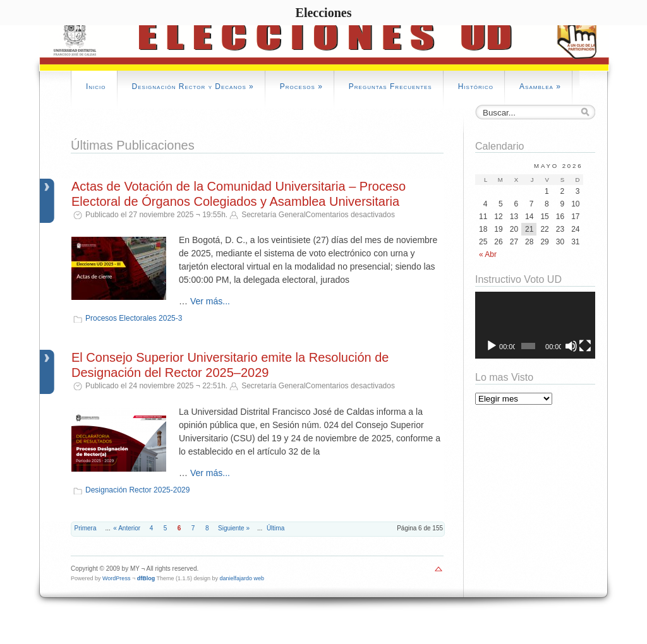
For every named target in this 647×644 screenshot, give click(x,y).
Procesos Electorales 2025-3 (134, 318)
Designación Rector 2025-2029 (137, 490)
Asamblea (540, 86)
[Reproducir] (492, 346)
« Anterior (127, 528)
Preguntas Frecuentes (390, 86)
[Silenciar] (571, 346)
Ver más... (210, 301)
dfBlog (146, 578)
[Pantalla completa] (585, 346)
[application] (535, 325)
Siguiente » (234, 528)
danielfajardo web (242, 578)
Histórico (476, 86)
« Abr (488, 254)
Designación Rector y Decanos (193, 86)
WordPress (116, 578)
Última (275, 528)
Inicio (96, 86)
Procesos (301, 86)
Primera (86, 528)
